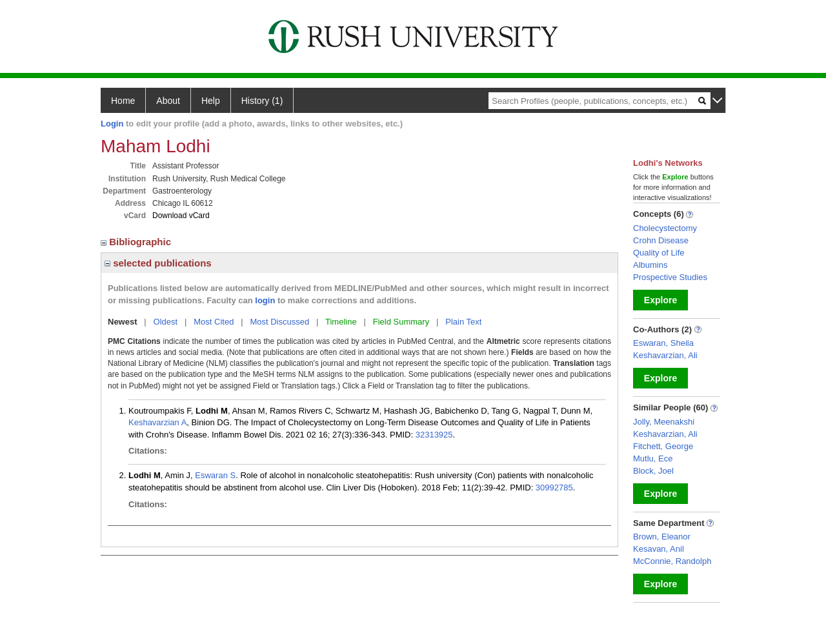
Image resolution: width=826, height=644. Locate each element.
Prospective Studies (670, 277)
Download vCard (181, 216)
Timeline (341, 322)
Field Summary (401, 322)
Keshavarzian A (157, 422)
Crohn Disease (661, 240)
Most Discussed (279, 322)
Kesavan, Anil (659, 549)
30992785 (554, 488)
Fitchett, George (663, 446)
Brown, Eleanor (662, 537)
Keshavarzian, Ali (665, 355)
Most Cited (214, 322)
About (168, 101)
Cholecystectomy (665, 228)
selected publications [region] (158, 263)
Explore (660, 300)
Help (211, 101)
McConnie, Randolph (672, 561)
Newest (123, 322)
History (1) (262, 101)
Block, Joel (653, 471)
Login (112, 124)
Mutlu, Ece (653, 458)
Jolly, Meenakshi (664, 422)
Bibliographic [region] (137, 242)
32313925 (434, 435)
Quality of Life (659, 253)
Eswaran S (215, 475)
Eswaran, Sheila (663, 343)
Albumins (650, 265)
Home (123, 101)
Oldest (166, 322)
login (265, 300)
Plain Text (463, 322)
